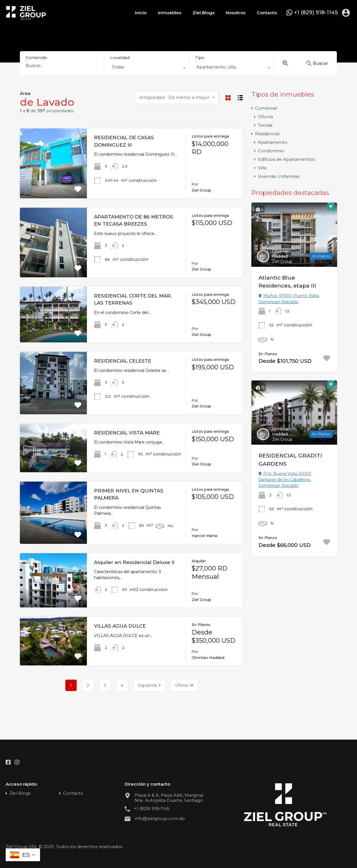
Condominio (271, 151)
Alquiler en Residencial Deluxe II (134, 562)
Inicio (141, 13)
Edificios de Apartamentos (286, 159)
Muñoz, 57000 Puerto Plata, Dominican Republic (289, 299)
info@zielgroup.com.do (160, 819)
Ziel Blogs (203, 13)
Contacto (267, 13)
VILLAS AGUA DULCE (120, 626)
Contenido (36, 58)
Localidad (120, 58)
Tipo (200, 58)
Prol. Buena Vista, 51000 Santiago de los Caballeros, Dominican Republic (285, 480)
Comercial (266, 108)
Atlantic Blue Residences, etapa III (287, 282)
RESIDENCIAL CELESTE (123, 361)
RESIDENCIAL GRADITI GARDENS (290, 460)
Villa (262, 168)
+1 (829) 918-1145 (316, 13)
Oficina (265, 117)
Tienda (265, 125)
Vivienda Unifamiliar (279, 176)
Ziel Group (282, 261)
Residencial (267, 134)
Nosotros (236, 13)
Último (184, 685)
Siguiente (149, 685)
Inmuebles (170, 13)
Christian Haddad (281, 253)
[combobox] (147, 68)
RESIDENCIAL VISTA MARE (127, 433)
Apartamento (273, 142)
